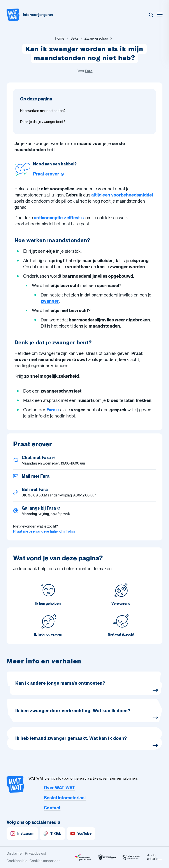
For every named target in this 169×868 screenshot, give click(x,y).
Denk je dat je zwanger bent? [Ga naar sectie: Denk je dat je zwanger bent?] (43, 122)
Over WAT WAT (59, 788)
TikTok (52, 834)
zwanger (50, 301)
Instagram (22, 834)
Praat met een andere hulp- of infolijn (44, 531)
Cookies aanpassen (45, 861)
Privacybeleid (35, 853)
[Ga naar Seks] (74, 39)
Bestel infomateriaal (65, 798)
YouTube (81, 834)
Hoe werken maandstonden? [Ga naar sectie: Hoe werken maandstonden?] (43, 111)
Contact (52, 808)
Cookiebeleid (17, 861)
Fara (89, 71)
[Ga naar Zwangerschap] (96, 39)
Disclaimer (15, 853)
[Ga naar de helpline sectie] (55, 174)
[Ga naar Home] (60, 39)
